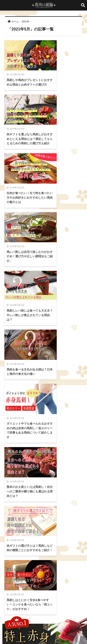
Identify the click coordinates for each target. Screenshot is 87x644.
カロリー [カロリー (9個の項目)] (72, 541)
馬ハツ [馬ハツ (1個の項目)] (10, 578)
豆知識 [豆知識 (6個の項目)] (73, 565)
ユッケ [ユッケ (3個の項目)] (10, 553)
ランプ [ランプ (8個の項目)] (20, 553)
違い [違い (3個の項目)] (26, 571)
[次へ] (63, 325)
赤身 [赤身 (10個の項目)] (9, 571)
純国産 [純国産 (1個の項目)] (54, 565)
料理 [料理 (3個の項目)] (63, 559)
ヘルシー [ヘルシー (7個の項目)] (73, 547)
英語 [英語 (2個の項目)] (63, 565)
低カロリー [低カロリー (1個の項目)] (64, 553)
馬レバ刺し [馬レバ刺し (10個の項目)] (49, 578)
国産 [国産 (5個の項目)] (17, 559)
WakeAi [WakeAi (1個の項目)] (10, 541)
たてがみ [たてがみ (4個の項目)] (22, 541)
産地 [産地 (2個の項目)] (34, 565)
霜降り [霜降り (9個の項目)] (43, 571)
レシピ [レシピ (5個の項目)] (31, 553)
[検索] (67, 340)
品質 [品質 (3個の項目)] (9, 559)
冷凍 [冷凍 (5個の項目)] (75, 553)
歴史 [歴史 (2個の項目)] (9, 565)
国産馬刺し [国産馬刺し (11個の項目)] (29, 559)
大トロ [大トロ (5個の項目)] (41, 559)
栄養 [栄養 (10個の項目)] (71, 559)
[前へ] (24, 325)
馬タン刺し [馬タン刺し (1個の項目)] (66, 571)
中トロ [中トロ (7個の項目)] (51, 553)
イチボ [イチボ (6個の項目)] (61, 541)
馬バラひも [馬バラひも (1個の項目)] (22, 578)
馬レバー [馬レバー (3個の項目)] (36, 578)
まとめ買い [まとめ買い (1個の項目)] (48, 541)
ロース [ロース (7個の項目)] (41, 553)
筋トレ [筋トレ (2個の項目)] (43, 565)
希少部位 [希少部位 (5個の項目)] (52, 559)
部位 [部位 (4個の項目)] (34, 571)
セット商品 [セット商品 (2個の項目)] (22, 547)
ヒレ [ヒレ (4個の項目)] (63, 547)
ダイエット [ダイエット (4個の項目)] (37, 547)
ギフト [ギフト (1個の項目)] (10, 547)
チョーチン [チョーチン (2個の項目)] (51, 547)
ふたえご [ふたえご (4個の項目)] (35, 541)
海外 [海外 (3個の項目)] (17, 565)
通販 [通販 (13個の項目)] (17, 571)
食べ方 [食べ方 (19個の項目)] (54, 571)
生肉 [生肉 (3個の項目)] (26, 565)
